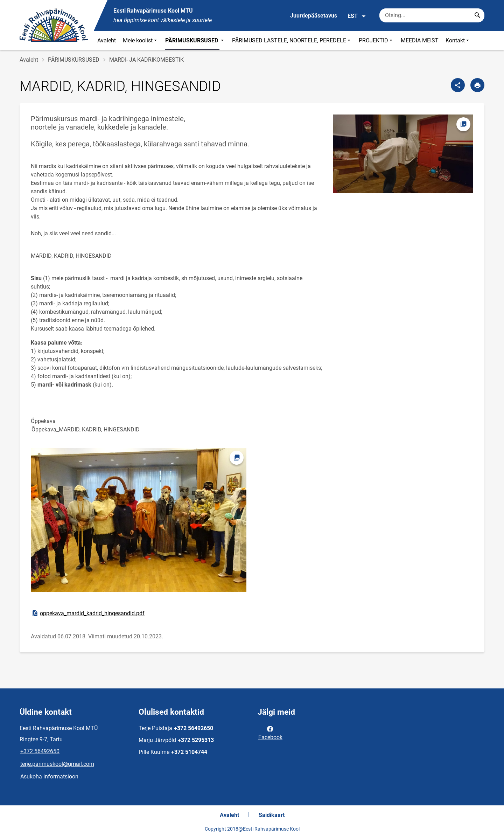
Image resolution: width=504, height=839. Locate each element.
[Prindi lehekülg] (477, 85)
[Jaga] (458, 85)
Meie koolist (141, 40)
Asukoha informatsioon (49, 776)
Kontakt (458, 40)
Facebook (270, 733)
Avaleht (107, 40)
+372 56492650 (40, 751)
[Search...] (477, 15)
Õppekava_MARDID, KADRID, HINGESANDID (86, 429)
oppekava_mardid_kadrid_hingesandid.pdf (88, 613)
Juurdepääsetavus (314, 16)
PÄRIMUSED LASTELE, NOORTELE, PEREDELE (292, 40)
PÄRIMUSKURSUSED (195, 40)
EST (357, 16)
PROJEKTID (376, 40)
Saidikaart (272, 815)
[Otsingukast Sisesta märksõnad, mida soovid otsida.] (432, 15)
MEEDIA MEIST (420, 40)
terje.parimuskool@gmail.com (57, 764)
